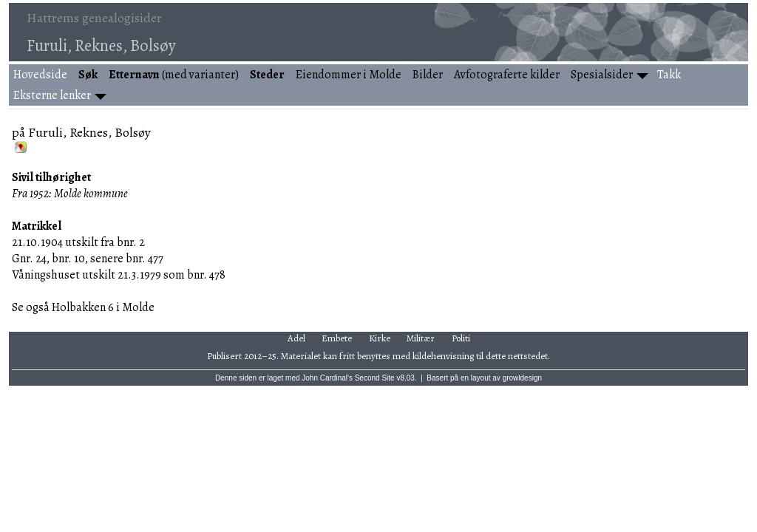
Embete (337, 338)
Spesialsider (602, 75)
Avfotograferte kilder (507, 75)
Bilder (428, 75)
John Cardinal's (327, 378)
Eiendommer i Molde (349, 75)
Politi (461, 338)
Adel (296, 338)
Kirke (380, 338)
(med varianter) (174, 75)
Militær (421, 338)
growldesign (522, 378)
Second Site (375, 378)
